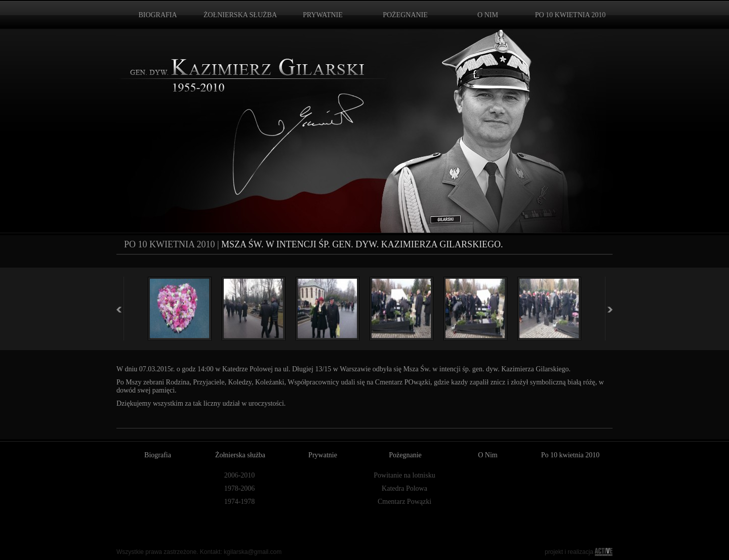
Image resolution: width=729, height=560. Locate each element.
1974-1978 (240, 502)
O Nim (488, 455)
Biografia (158, 455)
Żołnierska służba (240, 455)
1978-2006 (240, 488)
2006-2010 (240, 475)
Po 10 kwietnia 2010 (571, 455)
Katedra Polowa (404, 488)
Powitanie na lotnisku (404, 475)
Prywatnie (323, 455)
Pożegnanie (405, 455)
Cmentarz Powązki (404, 502)
